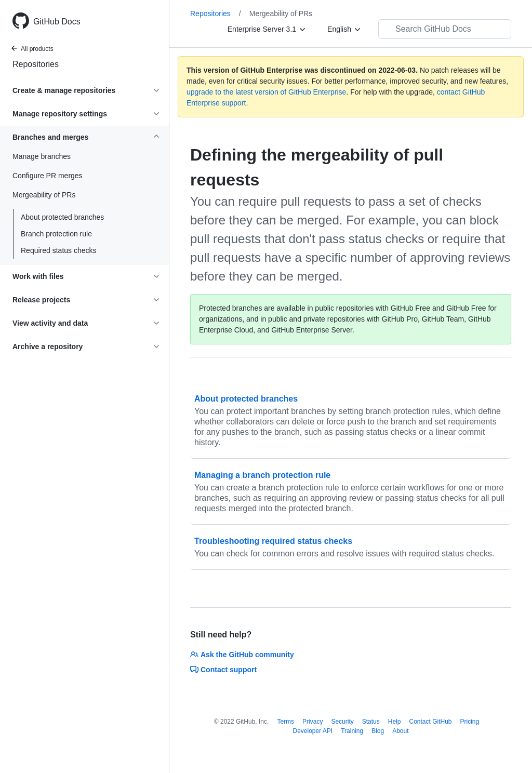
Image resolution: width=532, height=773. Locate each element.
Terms (285, 722)
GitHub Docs (57, 22)
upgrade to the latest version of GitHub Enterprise (266, 92)
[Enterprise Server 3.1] (267, 29)
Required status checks (59, 250)
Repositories (36, 64)
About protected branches (62, 217)
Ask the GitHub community (242, 655)
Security (342, 722)
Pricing (470, 722)
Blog (378, 731)
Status (371, 722)
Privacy (312, 722)
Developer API (312, 731)
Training (352, 731)
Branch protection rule (56, 234)
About (400, 731)
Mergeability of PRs (281, 14)
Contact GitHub (430, 722)
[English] (344, 29)
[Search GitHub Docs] (445, 29)
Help (395, 722)
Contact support (223, 670)
